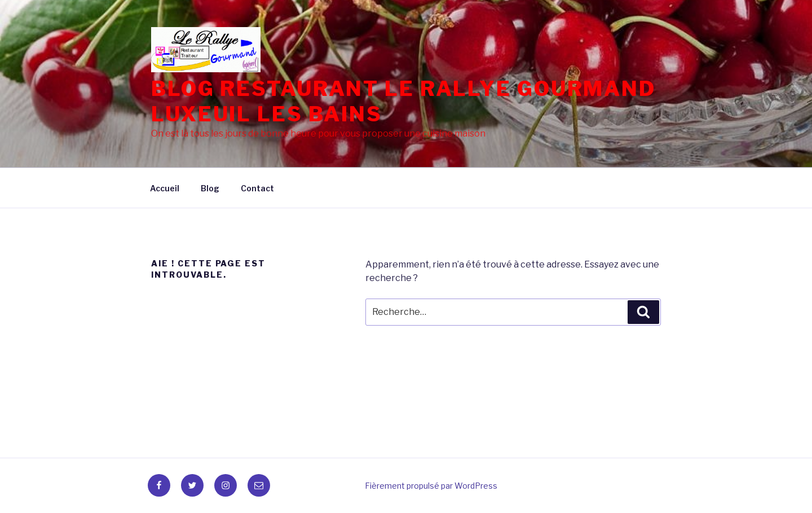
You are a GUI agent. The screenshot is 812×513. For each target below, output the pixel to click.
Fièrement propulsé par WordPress (431, 486)
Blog (210, 188)
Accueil (165, 188)
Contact (257, 188)
